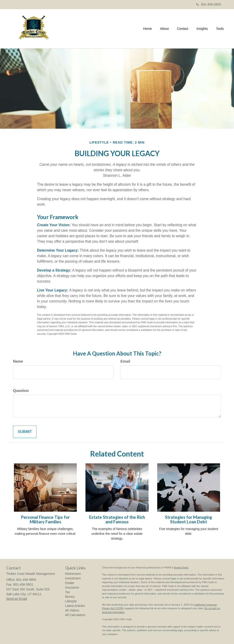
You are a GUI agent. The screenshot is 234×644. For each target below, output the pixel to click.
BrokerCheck (181, 568)
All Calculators (75, 615)
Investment (73, 578)
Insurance (72, 587)
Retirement (73, 574)
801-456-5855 (209, 4)
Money (70, 597)
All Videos (72, 610)
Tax (68, 592)
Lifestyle (71, 601)
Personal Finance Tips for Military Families (45, 520)
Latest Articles (75, 606)
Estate (70, 583)
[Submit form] (25, 432)
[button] (165, 29)
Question (21, 391)
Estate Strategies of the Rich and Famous (117, 520)
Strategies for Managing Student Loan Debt (189, 520)
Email (125, 361)
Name (18, 361)
